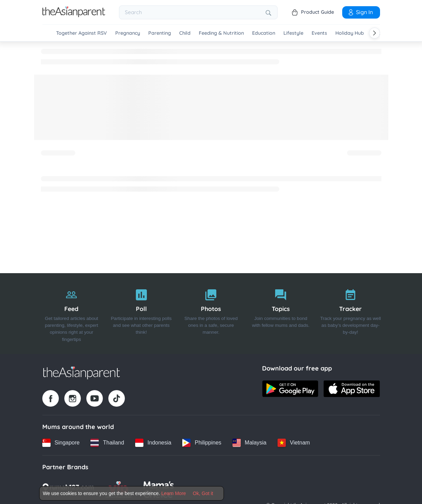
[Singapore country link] (61, 443)
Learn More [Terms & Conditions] (174, 493)
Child (185, 33)
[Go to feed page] (74, 15)
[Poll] (141, 314)
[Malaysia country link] (250, 443)
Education (264, 33)
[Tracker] (351, 314)
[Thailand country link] (107, 443)
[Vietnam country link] (294, 443)
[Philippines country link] (202, 443)
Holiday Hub (350, 33)
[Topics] (281, 314)
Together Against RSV (82, 33)
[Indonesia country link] (153, 443)
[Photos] (211, 314)
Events (319, 33)
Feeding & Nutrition (221, 33)
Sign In (360, 12)
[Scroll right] (375, 33)
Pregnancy (128, 33)
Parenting (160, 33)
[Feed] (72, 314)
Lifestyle (293, 33)
